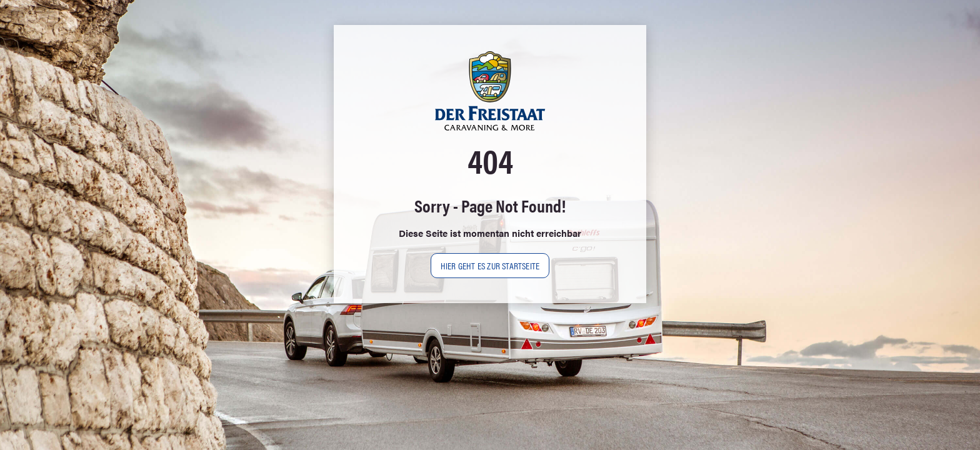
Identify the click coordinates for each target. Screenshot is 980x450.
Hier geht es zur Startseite (490, 265)
